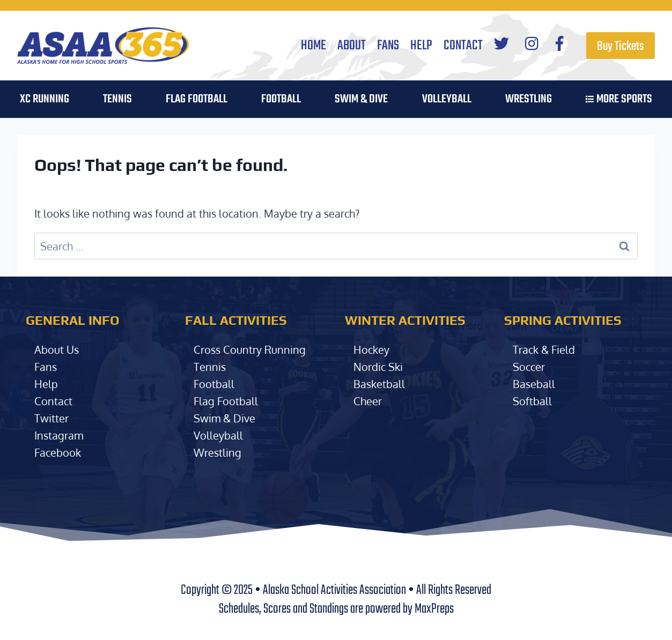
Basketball (379, 384)
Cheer (368, 401)
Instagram (59, 435)
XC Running (45, 99)
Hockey (371, 349)
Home (313, 46)
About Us (57, 349)
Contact (463, 46)
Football (214, 384)
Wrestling (529, 99)
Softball (532, 401)
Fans (388, 46)
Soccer (529, 367)
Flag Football (197, 99)
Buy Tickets (621, 46)
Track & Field (544, 349)
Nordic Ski (378, 367)
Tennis (117, 99)
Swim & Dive (361, 99)
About (352, 46)
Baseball (534, 384)
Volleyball (218, 435)
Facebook (58, 452)
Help (421, 46)
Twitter (51, 418)
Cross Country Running (250, 349)
